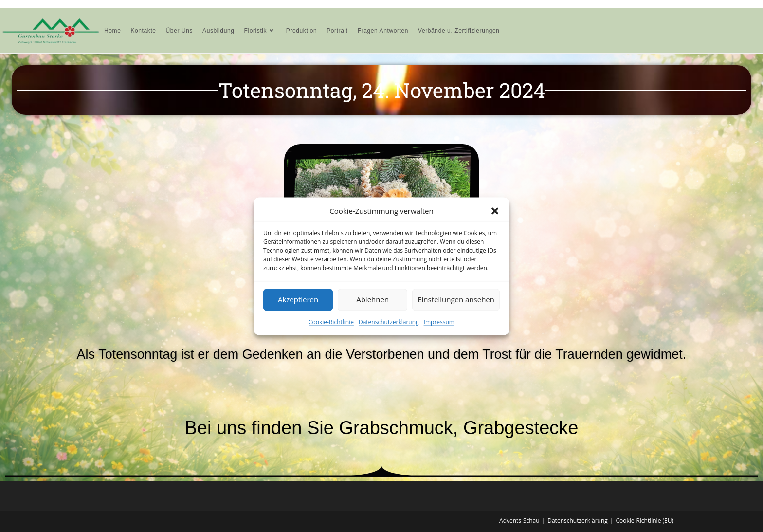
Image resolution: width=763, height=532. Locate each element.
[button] (495, 211)
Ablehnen (372, 299)
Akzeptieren (298, 299)
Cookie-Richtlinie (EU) (645, 521)
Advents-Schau (519, 521)
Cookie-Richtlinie (331, 322)
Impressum (439, 322)
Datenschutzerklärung (389, 322)
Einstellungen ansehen (456, 299)
